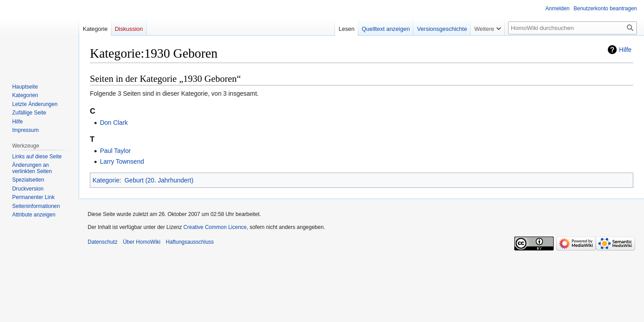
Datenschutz (103, 242)
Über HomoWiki (142, 242)
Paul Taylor (115, 151)
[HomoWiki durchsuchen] (572, 28)
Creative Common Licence (215, 227)
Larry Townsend (122, 161)
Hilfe (625, 50)
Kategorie (106, 180)
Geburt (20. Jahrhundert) (159, 180)
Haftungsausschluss (190, 242)
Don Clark (114, 123)
